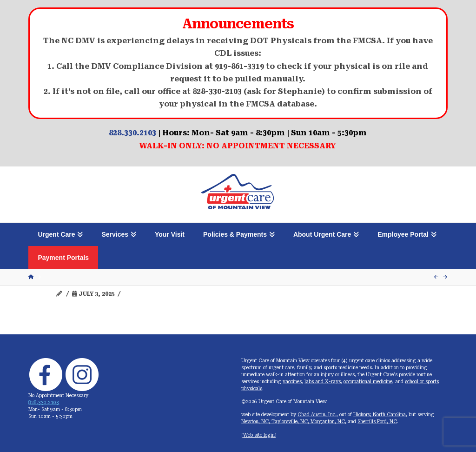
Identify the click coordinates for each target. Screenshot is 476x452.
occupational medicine (368, 382)
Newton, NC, (256, 422)
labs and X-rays (323, 382)
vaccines (292, 382)
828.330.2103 (132, 133)
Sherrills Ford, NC (377, 422)
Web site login (259, 435)
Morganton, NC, (328, 422)
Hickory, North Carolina (380, 415)
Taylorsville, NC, (291, 422)
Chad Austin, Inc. (317, 415)
